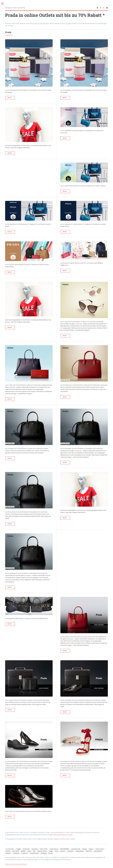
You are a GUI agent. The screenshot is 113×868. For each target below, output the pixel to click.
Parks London (100, 849)
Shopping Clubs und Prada (15, 8)
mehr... (10, 98)
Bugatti (19, 849)
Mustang (44, 853)
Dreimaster (26, 849)
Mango (85, 849)
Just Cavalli (16, 851)
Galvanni (8, 853)
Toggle (3, 4)
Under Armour (54, 849)
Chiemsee (16, 853)
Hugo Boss (35, 849)
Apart (29, 851)
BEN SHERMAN (65, 849)
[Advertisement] (29, 176)
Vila (34, 851)
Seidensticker (80, 851)
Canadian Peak (76, 849)
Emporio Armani (42, 851)
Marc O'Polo (44, 849)
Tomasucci (25, 853)
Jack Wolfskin (98, 851)
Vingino (91, 849)
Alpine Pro (89, 851)
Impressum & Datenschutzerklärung (16, 864)
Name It (63, 851)
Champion (70, 851)
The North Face (34, 853)
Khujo (57, 851)
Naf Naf (8, 851)
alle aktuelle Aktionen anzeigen (63, 835)
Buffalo (23, 851)
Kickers (51, 853)
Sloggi (51, 851)
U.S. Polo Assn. (10, 849)
